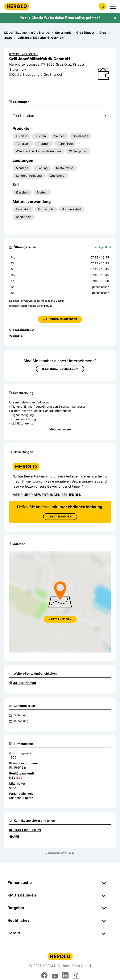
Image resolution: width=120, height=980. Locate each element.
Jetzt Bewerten (60, 517)
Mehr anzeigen (60, 429)
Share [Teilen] (14, 836)
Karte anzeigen (60, 619)
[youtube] (55, 975)
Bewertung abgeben (23, 54)
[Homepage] (17, 6)
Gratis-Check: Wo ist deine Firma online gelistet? (60, 18)
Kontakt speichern (25, 830)
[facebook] (44, 975)
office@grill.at (23, 330)
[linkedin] (65, 975)
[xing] (76, 975)
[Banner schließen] (115, 18)
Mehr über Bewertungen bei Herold (47, 495)
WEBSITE (16, 336)
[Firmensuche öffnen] (102, 6)
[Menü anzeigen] (113, 6)
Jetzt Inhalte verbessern (60, 369)
